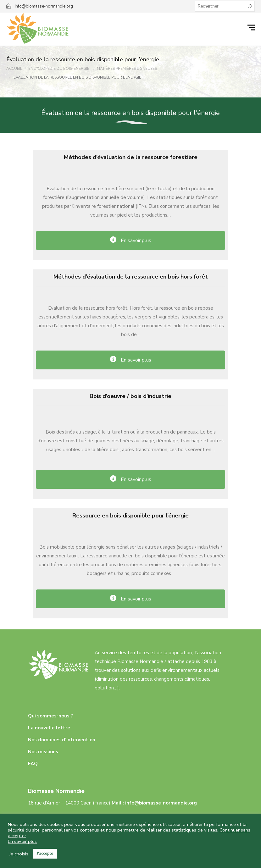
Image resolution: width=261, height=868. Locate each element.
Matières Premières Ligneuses (127, 69)
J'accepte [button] (45, 854)
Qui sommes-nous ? (50, 716)
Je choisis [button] (19, 854)
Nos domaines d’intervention (62, 740)
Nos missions (43, 752)
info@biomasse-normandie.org (161, 803)
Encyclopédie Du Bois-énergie (59, 69)
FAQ (33, 764)
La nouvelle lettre (49, 728)
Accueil (14, 69)
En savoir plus (22, 841)
